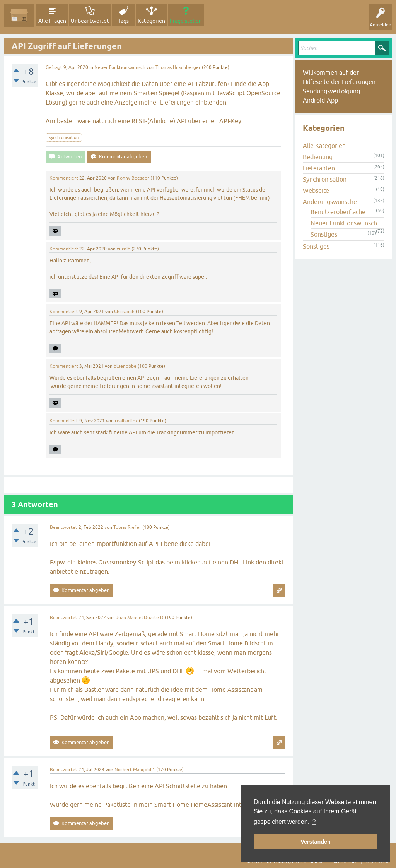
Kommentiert (64, 178)
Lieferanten (319, 168)
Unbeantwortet (90, 21)
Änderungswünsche (330, 202)
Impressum (377, 862)
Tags (123, 21)
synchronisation (64, 137)
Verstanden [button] (316, 842)
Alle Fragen (52, 21)
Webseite (316, 190)
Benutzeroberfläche (338, 212)
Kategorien (151, 21)
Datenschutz (344, 862)
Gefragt (54, 67)
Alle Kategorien (324, 146)
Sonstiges (324, 234)
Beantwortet (64, 527)
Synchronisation (325, 179)
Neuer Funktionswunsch (120, 67)
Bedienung (318, 157)
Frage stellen (186, 21)
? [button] (314, 822)
